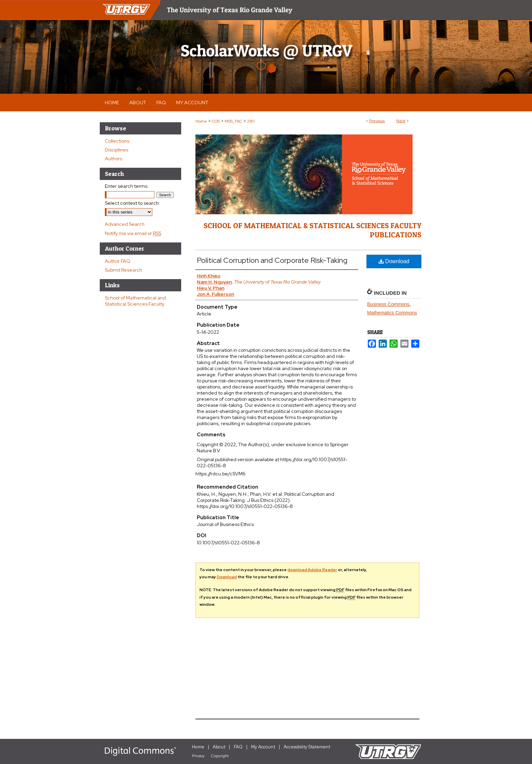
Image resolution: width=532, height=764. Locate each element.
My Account (263, 747)
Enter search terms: (127, 186)
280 (251, 121)
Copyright (220, 756)
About (219, 747)
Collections (117, 141)
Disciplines (117, 150)
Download (394, 261)
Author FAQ (118, 261)
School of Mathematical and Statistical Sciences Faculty (135, 301)
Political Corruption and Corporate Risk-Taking (272, 260)
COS (216, 121)
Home (201, 121)
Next (401, 121)
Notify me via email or (133, 233)
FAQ (238, 747)
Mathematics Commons (392, 313)
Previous (377, 121)
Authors (113, 159)
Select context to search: (132, 203)
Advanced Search (125, 224)
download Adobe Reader (312, 570)
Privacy (198, 756)
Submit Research (123, 270)
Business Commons (388, 304)
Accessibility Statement (307, 747)
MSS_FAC (233, 121)
